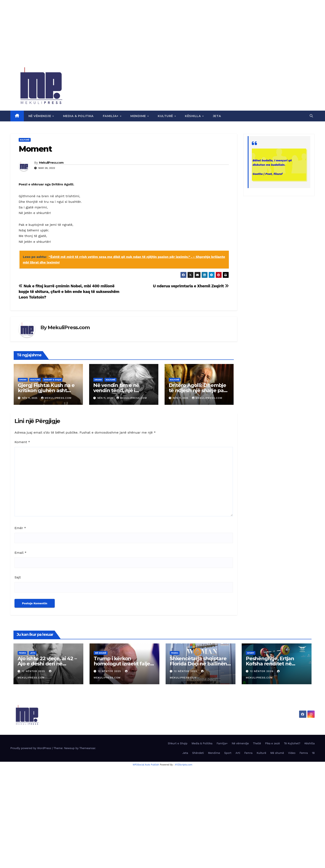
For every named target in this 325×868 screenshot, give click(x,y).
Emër (20, 528)
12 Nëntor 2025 (34, 671)
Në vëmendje (40, 116)
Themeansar (87, 748)
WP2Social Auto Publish (146, 765)
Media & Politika (78, 116)
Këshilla (193, 116)
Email (21, 553)
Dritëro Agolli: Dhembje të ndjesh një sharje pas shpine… (197, 390)
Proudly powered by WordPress (31, 748)
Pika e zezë (272, 743)
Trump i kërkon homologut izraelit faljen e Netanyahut (124, 664)
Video (292, 753)
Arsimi (23, 380)
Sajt (18, 577)
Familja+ (111, 116)
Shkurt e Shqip (52, 380)
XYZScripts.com (184, 765)
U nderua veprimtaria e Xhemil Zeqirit (191, 286)
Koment (22, 442)
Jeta (217, 116)
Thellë (257, 743)
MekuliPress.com (51, 163)
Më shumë (101, 653)
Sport (251, 653)
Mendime (139, 116)
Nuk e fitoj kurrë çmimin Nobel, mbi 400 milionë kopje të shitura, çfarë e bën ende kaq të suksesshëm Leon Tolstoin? (69, 292)
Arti (238, 753)
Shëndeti (198, 753)
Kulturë (166, 116)
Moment (35, 149)
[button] (311, 116)
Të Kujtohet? (292, 743)
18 (313, 753)
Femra (22, 653)
